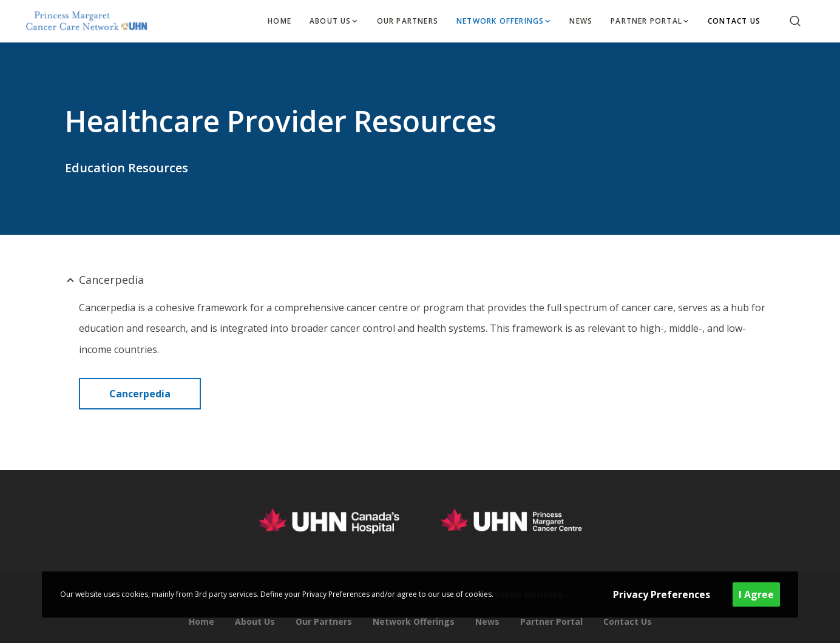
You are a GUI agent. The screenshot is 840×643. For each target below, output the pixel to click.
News (487, 621)
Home (202, 621)
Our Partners (324, 621)
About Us (255, 621)
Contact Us (628, 621)
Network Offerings (414, 621)
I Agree (756, 594)
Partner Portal (551, 621)
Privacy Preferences (662, 594)
